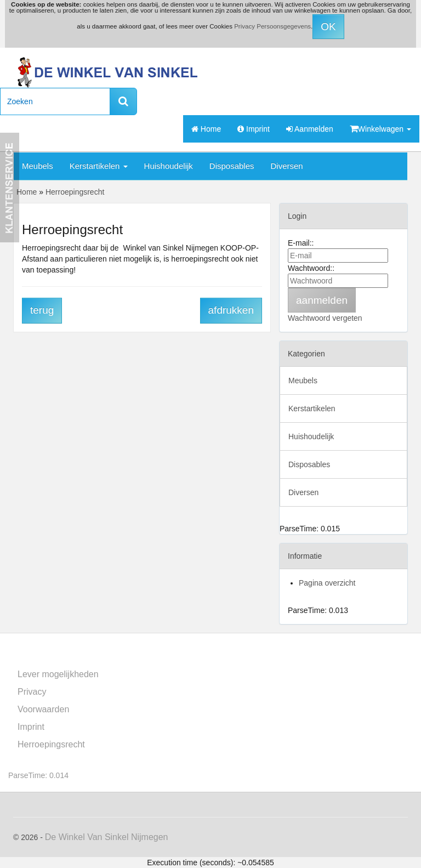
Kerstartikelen (99, 166)
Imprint (254, 129)
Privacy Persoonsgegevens (272, 26)
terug (42, 310)
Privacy (32, 692)
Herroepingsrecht (51, 744)
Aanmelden (310, 129)
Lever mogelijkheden (58, 674)
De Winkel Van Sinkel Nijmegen (107, 837)
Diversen (287, 166)
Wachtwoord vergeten (325, 318)
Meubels (38, 166)
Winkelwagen (380, 129)
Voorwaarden (43, 709)
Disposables (232, 166)
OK (328, 27)
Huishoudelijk (169, 166)
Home (206, 129)
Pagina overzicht (327, 583)
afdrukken (231, 310)
